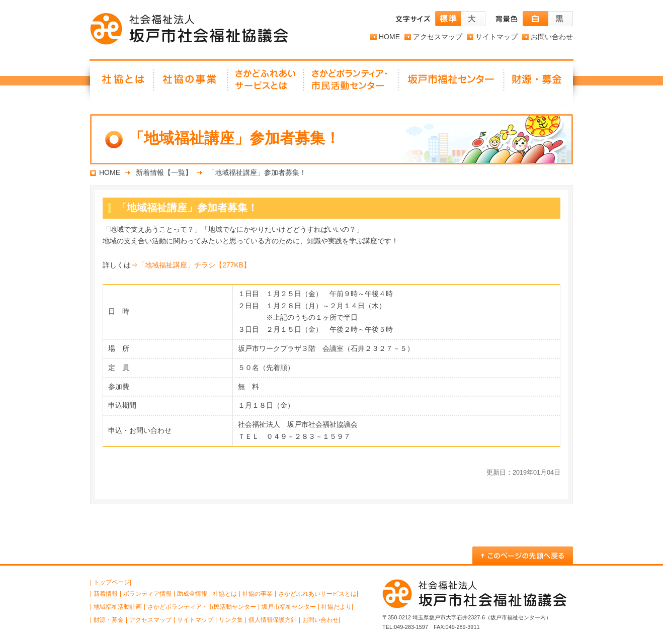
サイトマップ (496, 37)
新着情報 (106, 594)
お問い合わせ (552, 37)
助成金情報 (192, 594)
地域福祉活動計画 (118, 607)
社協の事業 (191, 83)
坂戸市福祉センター (452, 83)
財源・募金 (539, 83)
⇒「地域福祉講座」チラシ (191, 265)
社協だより (337, 607)
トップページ (112, 582)
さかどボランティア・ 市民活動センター (352, 83)
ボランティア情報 (147, 594)
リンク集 (231, 620)
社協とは (122, 83)
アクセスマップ (438, 37)
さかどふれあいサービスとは (266, 83)
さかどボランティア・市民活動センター (202, 607)
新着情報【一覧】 (164, 172)
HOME (389, 37)
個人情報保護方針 (273, 620)
